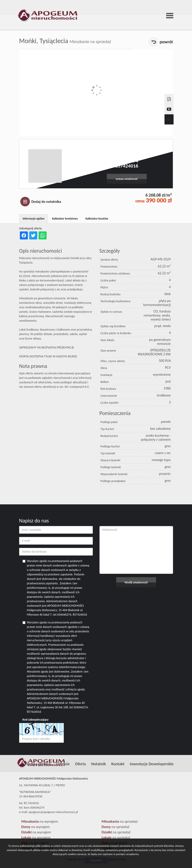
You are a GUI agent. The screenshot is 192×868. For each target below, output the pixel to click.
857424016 (127, 166)
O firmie (63, 764)
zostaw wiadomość (127, 179)
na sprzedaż (120, 821)
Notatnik (99, 764)
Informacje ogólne (34, 219)
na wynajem (40, 821)
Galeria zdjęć (168, 115)
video (168, 105)
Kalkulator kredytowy (65, 219)
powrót (166, 42)
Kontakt (118, 764)
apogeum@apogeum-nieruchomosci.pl (127, 156)
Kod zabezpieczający (36, 720)
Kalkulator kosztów (97, 219)
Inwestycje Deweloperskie (152, 764)
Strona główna (38, 764)
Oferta (81, 764)
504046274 (127, 161)
